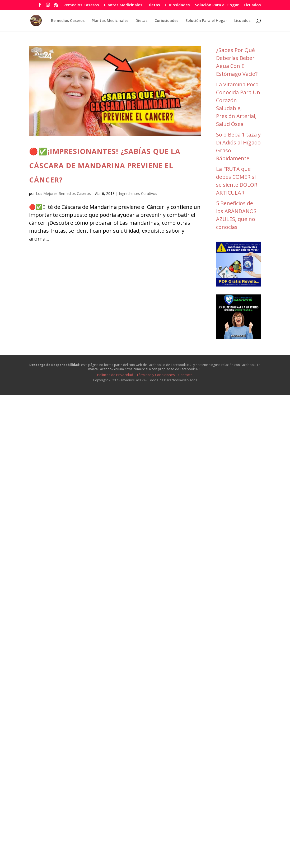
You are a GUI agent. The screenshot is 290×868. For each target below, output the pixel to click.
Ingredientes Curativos (138, 193)
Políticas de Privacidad (115, 375)
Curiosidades (177, 5)
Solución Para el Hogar (217, 5)
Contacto (185, 375)
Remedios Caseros (81, 5)
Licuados (252, 5)
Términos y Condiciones (156, 375)
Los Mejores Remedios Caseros (63, 193)
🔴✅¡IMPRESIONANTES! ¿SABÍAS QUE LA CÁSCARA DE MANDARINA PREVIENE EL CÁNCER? (105, 165)
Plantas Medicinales (123, 5)
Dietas (154, 5)
